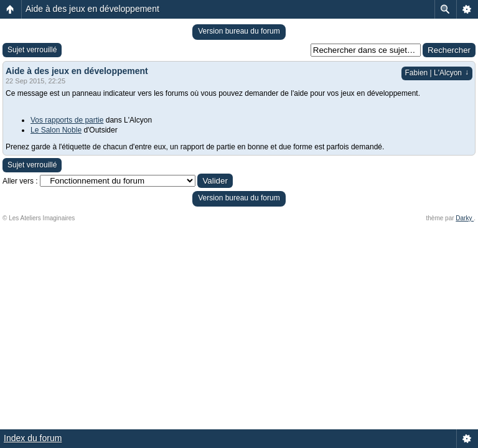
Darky (465, 218)
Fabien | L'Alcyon (437, 73)
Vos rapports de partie (67, 120)
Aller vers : (20, 181)
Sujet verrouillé (32, 50)
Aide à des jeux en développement (92, 9)
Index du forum (33, 438)
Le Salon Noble (56, 130)
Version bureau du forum (239, 31)
